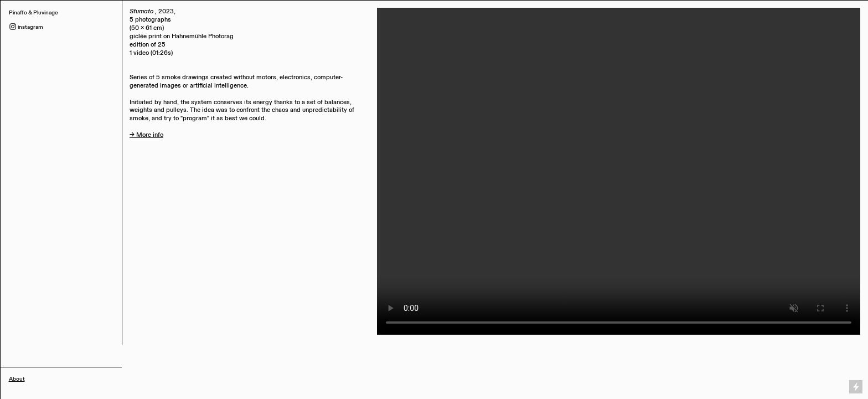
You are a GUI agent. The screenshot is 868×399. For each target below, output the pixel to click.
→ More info (146, 135)
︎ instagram (26, 27)
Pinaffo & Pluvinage (34, 12)
